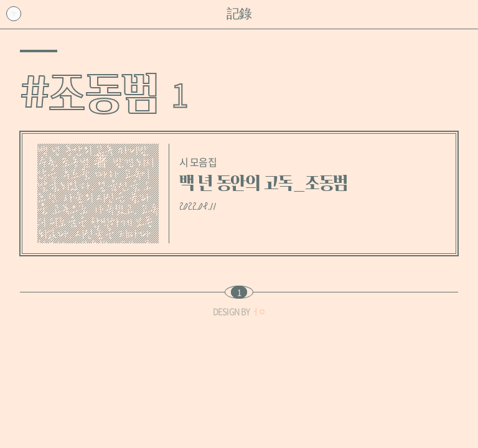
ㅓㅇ (258, 311)
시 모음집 (198, 162)
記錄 (239, 14)
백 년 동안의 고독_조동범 (264, 183)
